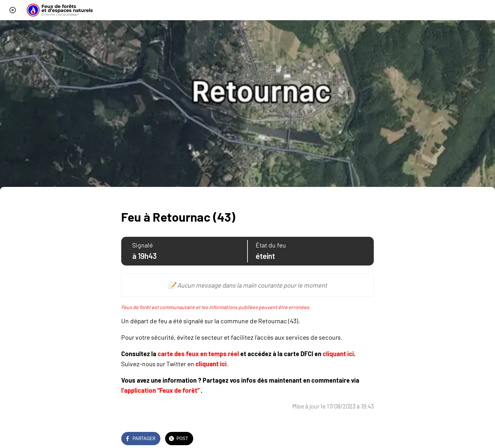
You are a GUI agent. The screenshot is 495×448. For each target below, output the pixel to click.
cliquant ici (338, 354)
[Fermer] (13, 10)
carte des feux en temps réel (198, 354)
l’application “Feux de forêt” (160, 390)
